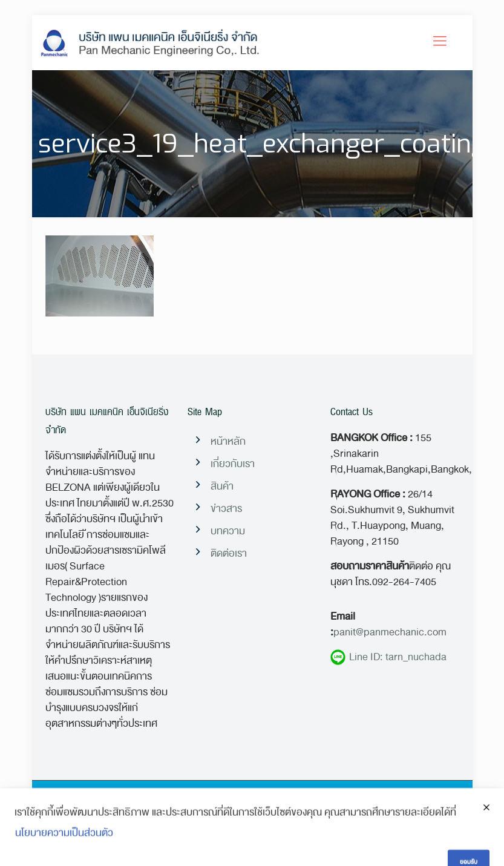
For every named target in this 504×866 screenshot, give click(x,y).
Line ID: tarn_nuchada (388, 657)
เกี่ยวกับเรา (233, 464)
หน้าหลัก (228, 441)
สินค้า (222, 486)
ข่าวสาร (226, 509)
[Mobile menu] (440, 42)
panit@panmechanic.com (390, 632)
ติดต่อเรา (229, 553)
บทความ (228, 531)
